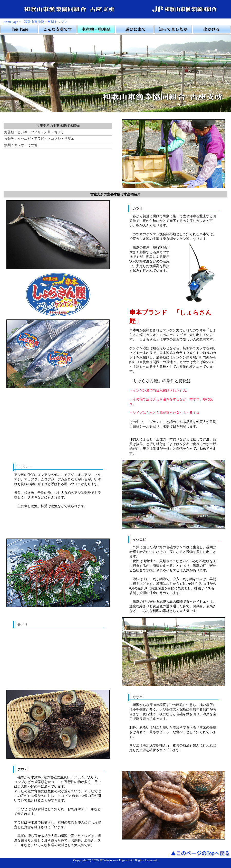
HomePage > (12, 22)
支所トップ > (57, 22)
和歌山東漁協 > (36, 22)
